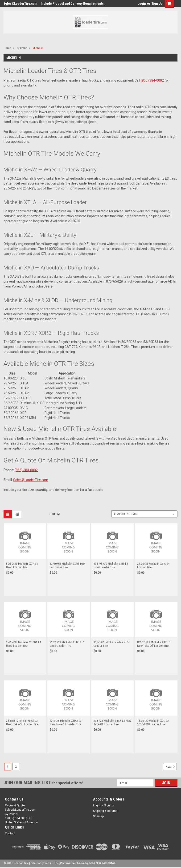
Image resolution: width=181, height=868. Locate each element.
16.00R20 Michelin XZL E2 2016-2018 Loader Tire (153, 723)
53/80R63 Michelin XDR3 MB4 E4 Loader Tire (68, 566)
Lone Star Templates (102, 863)
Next (171, 767)
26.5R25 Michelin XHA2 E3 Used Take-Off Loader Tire (22, 723)
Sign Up (157, 4)
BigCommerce (65, 863)
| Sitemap (35, 863)
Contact (10, 833)
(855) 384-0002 (152, 80)
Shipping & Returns (105, 811)
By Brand (22, 48)
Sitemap (98, 816)
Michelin (38, 48)
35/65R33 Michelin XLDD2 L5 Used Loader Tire (67, 644)
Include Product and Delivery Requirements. (73, 4)
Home (7, 48)
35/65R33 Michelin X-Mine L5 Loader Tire (111, 644)
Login (142, 4)
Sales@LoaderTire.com (20, 4)
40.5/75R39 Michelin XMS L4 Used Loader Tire (111, 566)
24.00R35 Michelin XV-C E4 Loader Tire (153, 566)
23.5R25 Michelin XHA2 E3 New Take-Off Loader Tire (66, 723)
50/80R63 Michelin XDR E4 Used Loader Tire (22, 566)
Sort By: (55, 514)
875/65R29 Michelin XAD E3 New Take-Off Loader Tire (154, 644)
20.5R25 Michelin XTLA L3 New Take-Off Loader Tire (112, 723)
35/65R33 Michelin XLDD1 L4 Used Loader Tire (24, 644)
